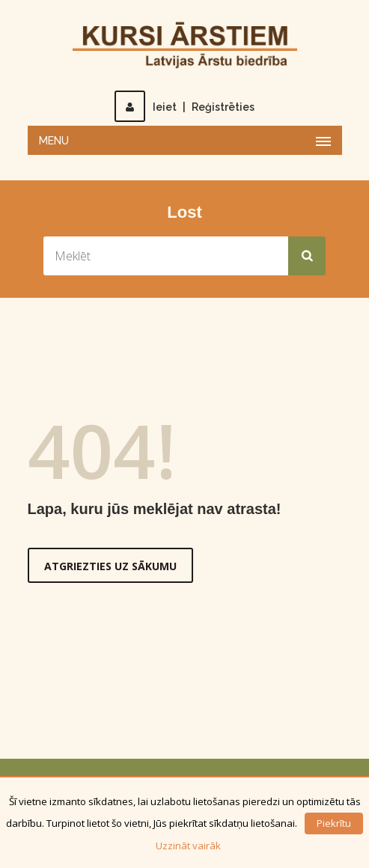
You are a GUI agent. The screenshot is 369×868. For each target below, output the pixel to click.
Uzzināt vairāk (188, 846)
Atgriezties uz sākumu (110, 566)
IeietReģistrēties (184, 107)
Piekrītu (334, 823)
